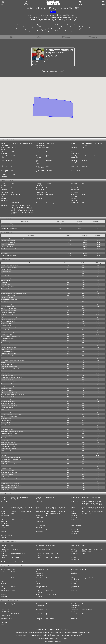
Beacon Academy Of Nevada (8, 251)
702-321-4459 (50, 143)
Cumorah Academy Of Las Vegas (9, 384)
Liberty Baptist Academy (7, 297)
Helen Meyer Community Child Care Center (12, 479)
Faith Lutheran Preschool (7, 371)
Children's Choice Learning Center (9, 464)
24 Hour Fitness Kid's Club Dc (8, 291)
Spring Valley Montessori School (9, 382)
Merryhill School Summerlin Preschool (11, 328)
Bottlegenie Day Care (6, 423)
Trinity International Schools (8, 446)
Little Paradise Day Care (7, 429)
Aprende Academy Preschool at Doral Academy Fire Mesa (15, 238)
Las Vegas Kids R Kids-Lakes (8, 351)
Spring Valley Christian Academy (9, 487)
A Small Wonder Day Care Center (9, 399)
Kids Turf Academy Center (7, 451)
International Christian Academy (9, 276)
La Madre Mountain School (8, 287)
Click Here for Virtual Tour (53, 72)
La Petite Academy (6, 274)
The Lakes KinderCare (6, 334)
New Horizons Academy (7, 330)
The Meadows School (6, 269)
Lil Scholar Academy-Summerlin (9, 278)
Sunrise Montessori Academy (8, 403)
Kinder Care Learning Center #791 (9, 472)
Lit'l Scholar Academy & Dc (8, 338)
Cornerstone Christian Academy (9, 405)
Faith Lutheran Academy (7, 408)
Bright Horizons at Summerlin (9, 310)
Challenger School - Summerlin (9, 349)
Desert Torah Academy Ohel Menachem (11, 457)
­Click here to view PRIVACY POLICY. (73, 635)
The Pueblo (64, 15)
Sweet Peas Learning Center (8, 401)
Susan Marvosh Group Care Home (9, 444)
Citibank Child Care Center (8, 345)
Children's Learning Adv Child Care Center (11, 369)
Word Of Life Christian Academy (9, 300)
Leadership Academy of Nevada (9, 255)
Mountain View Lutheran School (9, 308)
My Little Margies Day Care (8, 470)
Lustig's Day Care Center (7, 380)
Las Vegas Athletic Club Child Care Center (11, 459)
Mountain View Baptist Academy (9, 416)
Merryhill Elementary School (8, 321)
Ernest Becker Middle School (8, 226)
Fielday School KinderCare (7, 306)
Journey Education (6, 373)
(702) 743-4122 (37, 65)
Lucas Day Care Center (6, 388)
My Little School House (7, 436)
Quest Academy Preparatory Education (11, 249)
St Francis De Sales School (7, 362)
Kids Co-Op (4, 455)
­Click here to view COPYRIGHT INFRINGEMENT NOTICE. (50, 635)
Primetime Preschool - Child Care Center (11, 414)
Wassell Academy (5, 462)
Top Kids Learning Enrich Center (9, 319)
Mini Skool (4, 341)
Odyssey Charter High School (8, 244)
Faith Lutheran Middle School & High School (12, 377)
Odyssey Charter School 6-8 (8, 247)
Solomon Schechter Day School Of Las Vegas (12, 431)
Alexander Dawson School (7, 481)
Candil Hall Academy (6, 421)
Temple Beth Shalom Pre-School (9, 434)
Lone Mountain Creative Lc (8, 390)
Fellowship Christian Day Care (8, 347)
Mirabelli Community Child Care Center (11, 336)
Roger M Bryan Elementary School (9, 228)
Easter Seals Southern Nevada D (9, 367)
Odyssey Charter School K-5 (8, 242)
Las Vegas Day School (6, 440)
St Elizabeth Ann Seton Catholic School (11, 265)
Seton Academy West (6, 326)
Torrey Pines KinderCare (7, 475)
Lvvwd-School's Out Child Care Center (10, 483)
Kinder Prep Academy (6, 453)
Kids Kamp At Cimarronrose (8, 410)
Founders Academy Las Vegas (8, 240)
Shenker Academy (5, 280)
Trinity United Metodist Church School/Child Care (13, 360)
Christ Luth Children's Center (8, 313)
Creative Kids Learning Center (8, 304)
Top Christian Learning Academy (9, 317)
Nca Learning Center (6, 468)
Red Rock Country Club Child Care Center (11, 485)
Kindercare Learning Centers (8, 412)
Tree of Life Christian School (8, 302)
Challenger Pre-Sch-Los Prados (9, 427)
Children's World (5, 477)
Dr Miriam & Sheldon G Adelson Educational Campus (14, 293)
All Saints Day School (6, 418)
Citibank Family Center (7, 343)
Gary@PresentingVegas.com (42, 62)
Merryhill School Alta (6, 323)
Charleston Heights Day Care (8, 397)
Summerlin (75, 15)
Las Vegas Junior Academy (7, 386)
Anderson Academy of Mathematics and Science (13, 395)
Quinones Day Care (6, 289)
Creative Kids (4, 282)
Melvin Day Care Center (7, 364)
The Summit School (6, 272)
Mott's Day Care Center (7, 358)
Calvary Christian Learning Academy (10, 332)
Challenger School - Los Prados (9, 449)
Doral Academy (5, 253)
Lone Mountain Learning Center (9, 392)
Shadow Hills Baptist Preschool (9, 267)
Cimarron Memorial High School (9, 224)
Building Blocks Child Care (7, 490)
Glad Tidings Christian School (8, 356)
